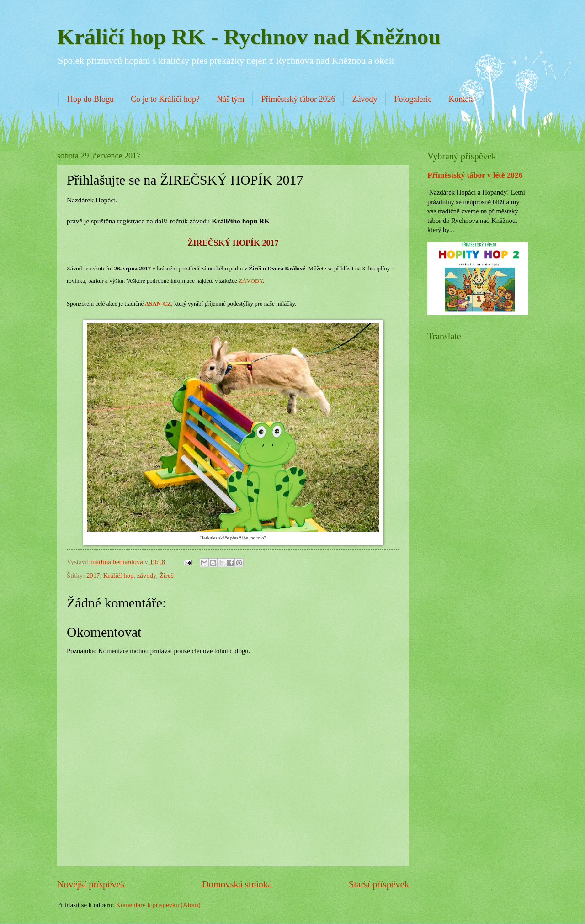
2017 (93, 576)
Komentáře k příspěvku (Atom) (158, 905)
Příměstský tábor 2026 (298, 99)
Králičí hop (119, 576)
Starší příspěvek (379, 884)
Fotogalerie (413, 99)
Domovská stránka (237, 884)
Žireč (167, 576)
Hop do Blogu (90, 99)
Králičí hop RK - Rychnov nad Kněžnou (249, 37)
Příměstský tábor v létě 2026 (475, 175)
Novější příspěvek (91, 884)
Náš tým (231, 99)
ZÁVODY (251, 281)
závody (147, 576)
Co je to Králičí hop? (165, 99)
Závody (364, 99)
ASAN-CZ (158, 304)
